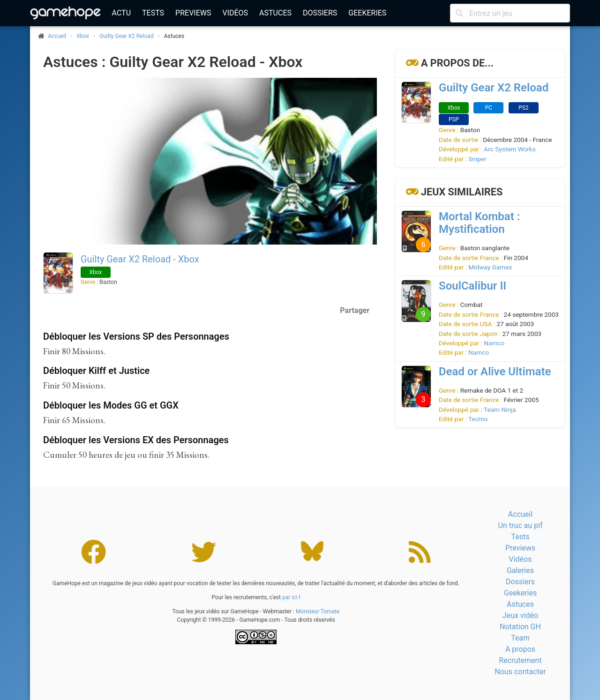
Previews (193, 13)
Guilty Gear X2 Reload (126, 36)
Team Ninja (500, 410)
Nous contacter (520, 672)
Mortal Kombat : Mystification (479, 223)
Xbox (83, 36)
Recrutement (520, 660)
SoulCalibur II (472, 286)
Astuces (275, 13)
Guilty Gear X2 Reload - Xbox (140, 259)
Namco (494, 343)
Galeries (520, 570)
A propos (520, 649)
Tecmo (478, 419)
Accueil (520, 514)
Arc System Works (510, 149)
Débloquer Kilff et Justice (96, 371)
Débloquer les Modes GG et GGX (111, 405)
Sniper (477, 159)
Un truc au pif (521, 525)
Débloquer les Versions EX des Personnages (136, 440)
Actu (121, 13)
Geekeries (367, 13)
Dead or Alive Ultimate (495, 372)
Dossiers (320, 13)
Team (520, 638)
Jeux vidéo (520, 615)
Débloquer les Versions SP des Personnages (136, 336)
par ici (290, 597)
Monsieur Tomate (318, 611)
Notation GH (520, 627)
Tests (153, 13)
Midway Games (490, 267)
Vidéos (235, 13)
